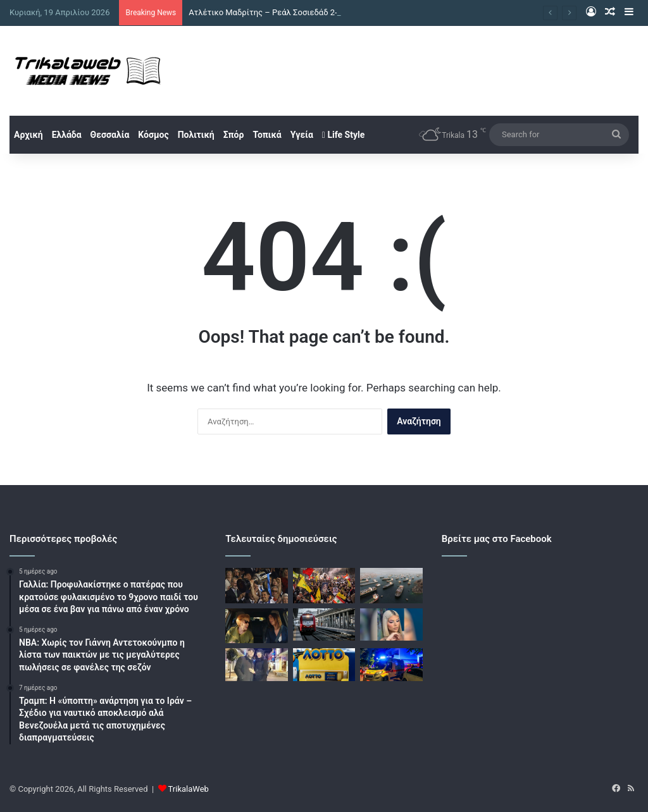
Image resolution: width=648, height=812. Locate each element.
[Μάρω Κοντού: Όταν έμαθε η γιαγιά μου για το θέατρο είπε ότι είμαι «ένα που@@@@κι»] (256, 626)
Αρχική (28, 135)
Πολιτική (196, 135)
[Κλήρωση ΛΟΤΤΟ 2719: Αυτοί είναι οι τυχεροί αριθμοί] (324, 665)
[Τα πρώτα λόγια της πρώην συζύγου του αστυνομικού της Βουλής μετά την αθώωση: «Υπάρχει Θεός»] (256, 665)
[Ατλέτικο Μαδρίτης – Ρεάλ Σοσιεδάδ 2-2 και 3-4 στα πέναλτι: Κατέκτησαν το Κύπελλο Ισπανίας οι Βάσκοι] (256, 586)
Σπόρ (234, 135)
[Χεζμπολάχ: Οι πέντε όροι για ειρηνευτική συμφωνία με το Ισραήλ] (324, 586)
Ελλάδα (67, 135)
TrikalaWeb (189, 789)
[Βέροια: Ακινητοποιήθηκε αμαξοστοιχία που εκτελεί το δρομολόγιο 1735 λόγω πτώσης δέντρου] (324, 625)
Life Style (343, 135)
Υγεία (302, 135)
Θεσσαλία (110, 135)
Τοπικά (267, 135)
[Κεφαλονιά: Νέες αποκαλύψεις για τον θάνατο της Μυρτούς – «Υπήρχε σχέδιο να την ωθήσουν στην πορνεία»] (391, 625)
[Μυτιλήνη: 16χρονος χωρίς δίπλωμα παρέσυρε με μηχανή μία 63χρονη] (391, 665)
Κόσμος (153, 135)
